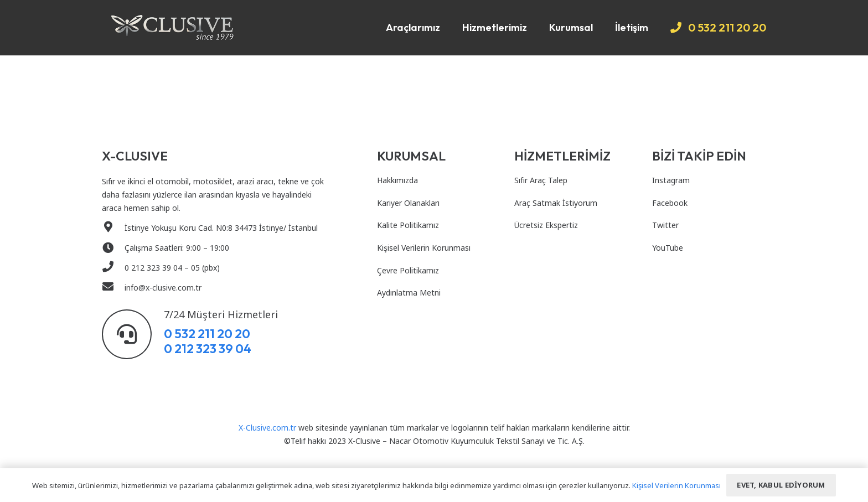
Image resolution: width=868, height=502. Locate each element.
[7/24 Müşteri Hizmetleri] (133, 334)
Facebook (670, 203)
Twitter (665, 225)
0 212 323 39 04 (208, 348)
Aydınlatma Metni (409, 293)
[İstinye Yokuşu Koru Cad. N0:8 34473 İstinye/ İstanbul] (113, 228)
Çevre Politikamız (408, 270)
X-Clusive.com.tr (267, 428)
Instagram (671, 180)
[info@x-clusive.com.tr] (113, 288)
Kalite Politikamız (408, 225)
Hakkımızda (397, 180)
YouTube (668, 248)
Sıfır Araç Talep (541, 180)
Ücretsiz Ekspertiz (546, 225)
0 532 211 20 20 (207, 333)
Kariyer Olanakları (408, 203)
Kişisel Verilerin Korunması (424, 248)
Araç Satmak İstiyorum (556, 203)
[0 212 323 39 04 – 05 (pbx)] (113, 268)
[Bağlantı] (172, 28)
